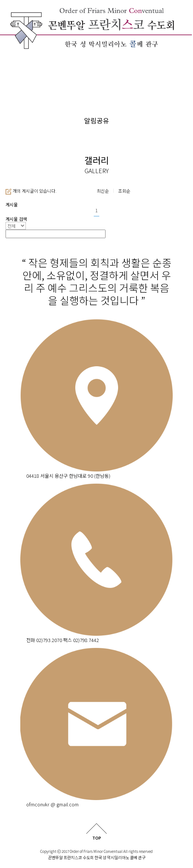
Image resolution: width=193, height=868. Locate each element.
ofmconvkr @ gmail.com (52, 804)
